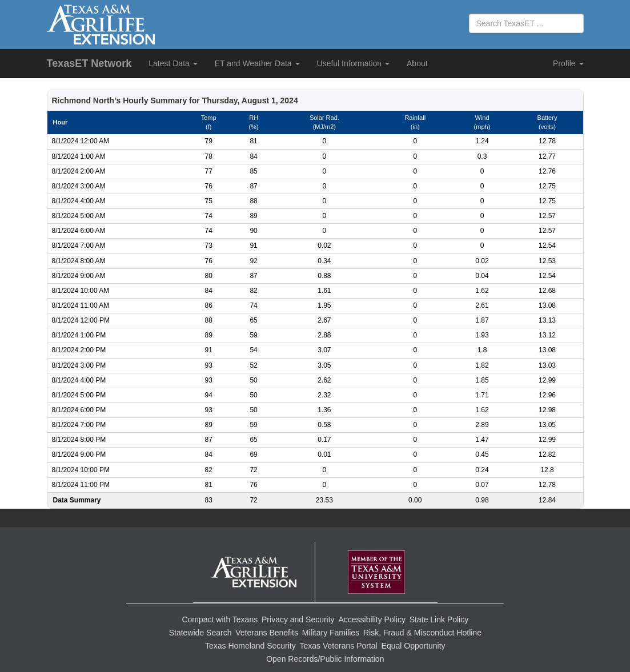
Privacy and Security (298, 619)
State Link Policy (439, 619)
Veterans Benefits (267, 633)
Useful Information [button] (354, 63)
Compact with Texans (220, 619)
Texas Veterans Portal (339, 646)
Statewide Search (200, 633)
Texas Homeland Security (250, 646)
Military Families (331, 633)
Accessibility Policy (372, 619)
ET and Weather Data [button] (257, 63)
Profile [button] (568, 63)
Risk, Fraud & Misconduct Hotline (422, 633)
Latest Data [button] (173, 63)
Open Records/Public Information (325, 659)
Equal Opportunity (414, 646)
